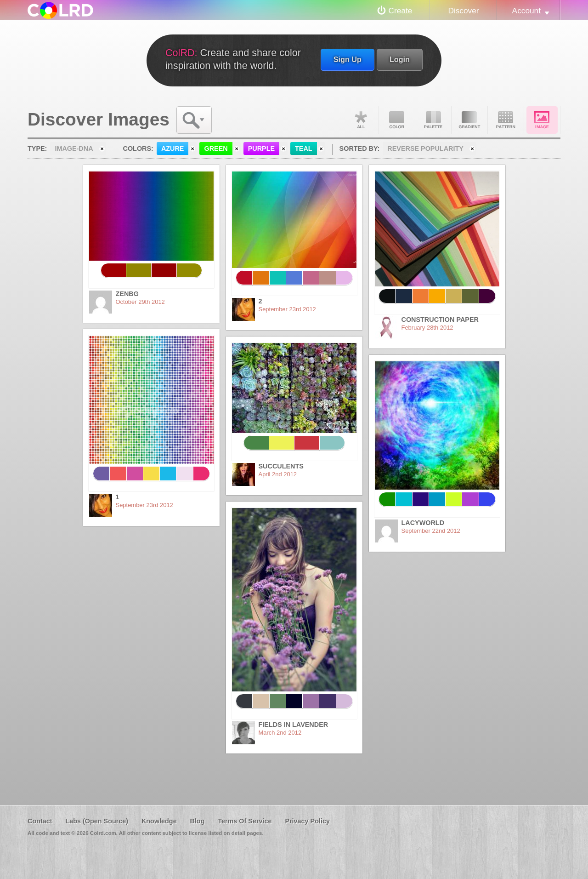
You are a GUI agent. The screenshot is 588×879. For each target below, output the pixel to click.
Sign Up (348, 59)
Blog (197, 821)
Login (400, 59)
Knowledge (159, 821)
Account (526, 11)
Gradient (469, 120)
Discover (463, 11)
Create (401, 11)
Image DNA (542, 120)
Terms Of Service (245, 821)
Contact (40, 821)
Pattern (506, 120)
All (361, 120)
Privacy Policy (307, 821)
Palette (433, 120)
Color (397, 120)
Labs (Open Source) (97, 821)
